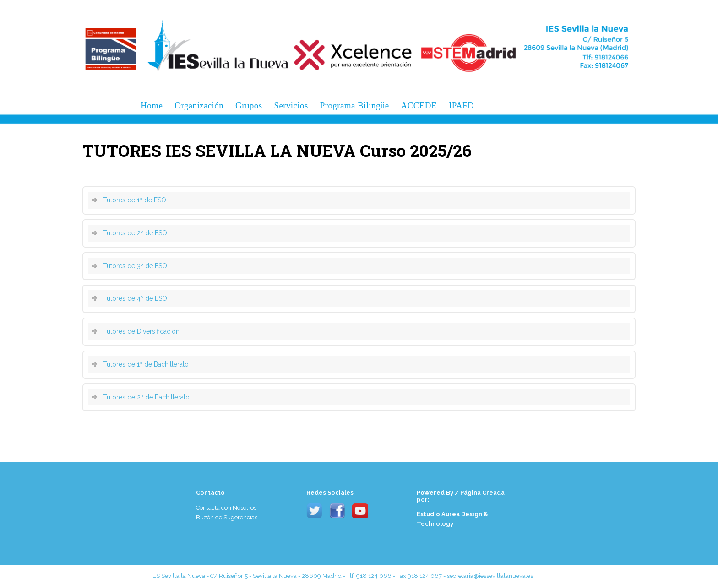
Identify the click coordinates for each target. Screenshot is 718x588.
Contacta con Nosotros (226, 508)
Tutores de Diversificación (141, 331)
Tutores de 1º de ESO (135, 200)
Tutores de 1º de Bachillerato (146, 364)
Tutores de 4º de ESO (135, 298)
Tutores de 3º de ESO (135, 266)
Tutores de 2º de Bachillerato (146, 397)
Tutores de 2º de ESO (135, 233)
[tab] (359, 200)
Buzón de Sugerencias (227, 517)
